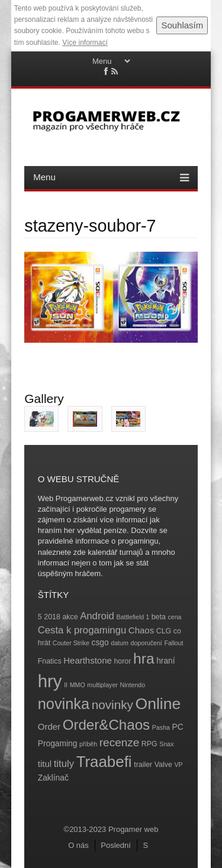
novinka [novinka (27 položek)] (64, 704)
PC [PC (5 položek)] (178, 727)
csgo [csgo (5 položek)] (100, 643)
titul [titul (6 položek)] (45, 764)
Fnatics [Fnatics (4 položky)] (50, 661)
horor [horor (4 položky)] (122, 661)
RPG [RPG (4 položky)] (149, 744)
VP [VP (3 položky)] (178, 765)
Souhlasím (182, 25)
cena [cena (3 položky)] (174, 617)
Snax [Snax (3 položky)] (166, 744)
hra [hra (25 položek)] (144, 659)
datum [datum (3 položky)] (120, 643)
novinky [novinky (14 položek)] (112, 705)
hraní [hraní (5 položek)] (165, 661)
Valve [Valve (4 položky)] (163, 765)
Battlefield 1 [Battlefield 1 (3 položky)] (133, 617)
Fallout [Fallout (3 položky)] (173, 643)
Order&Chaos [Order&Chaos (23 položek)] (107, 725)
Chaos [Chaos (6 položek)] (141, 630)
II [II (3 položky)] (66, 685)
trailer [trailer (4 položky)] (143, 765)
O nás (78, 845)
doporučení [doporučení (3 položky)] (146, 643)
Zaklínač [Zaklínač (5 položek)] (53, 778)
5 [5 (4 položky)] (40, 617)
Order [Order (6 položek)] (49, 726)
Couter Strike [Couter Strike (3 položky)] (71, 643)
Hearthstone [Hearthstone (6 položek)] (88, 660)
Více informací (85, 43)
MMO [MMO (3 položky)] (78, 685)
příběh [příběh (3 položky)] (88, 744)
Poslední (116, 845)
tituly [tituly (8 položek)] (64, 764)
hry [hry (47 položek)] (50, 681)
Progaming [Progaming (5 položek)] (58, 744)
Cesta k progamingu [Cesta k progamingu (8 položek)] (82, 630)
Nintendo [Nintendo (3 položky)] (133, 685)
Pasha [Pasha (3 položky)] (161, 727)
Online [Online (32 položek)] (158, 704)
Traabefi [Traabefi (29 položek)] (104, 762)
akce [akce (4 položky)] (70, 617)
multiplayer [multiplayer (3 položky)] (102, 685)
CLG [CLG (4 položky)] (164, 631)
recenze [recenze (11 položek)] (119, 742)
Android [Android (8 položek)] (97, 616)
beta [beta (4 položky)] (159, 617)
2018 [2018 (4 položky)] (52, 617)
